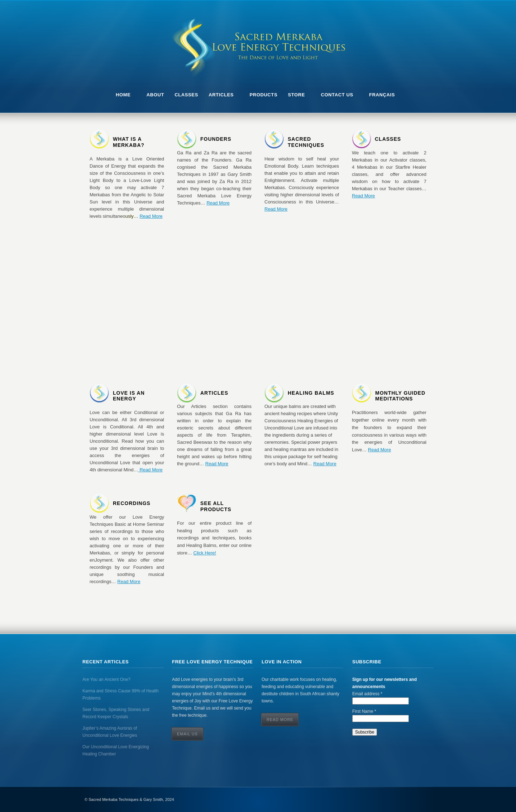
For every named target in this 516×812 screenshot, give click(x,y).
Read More (151, 216)
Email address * (367, 694)
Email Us (187, 734)
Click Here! (205, 553)
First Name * (364, 711)
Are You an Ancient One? (106, 679)
